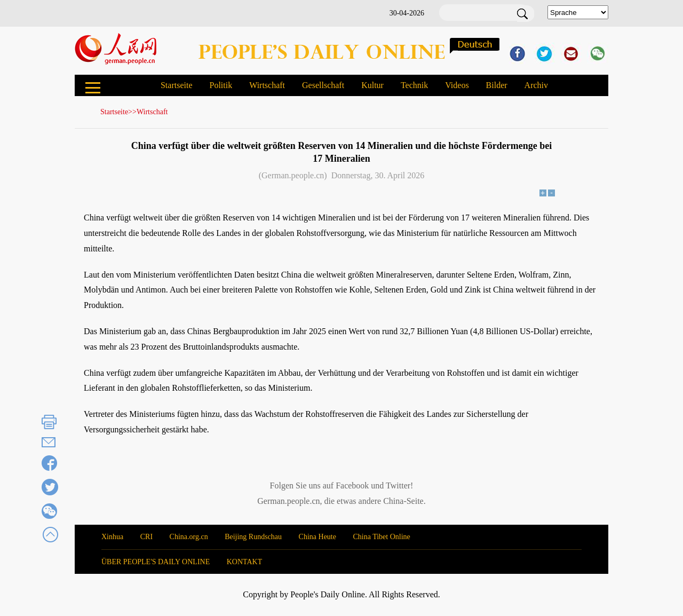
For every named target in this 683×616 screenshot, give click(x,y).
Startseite (177, 85)
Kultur (372, 85)
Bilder (497, 85)
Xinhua (112, 537)
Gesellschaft (323, 85)
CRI (146, 537)
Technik (414, 85)
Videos (457, 85)
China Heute (317, 537)
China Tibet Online (381, 537)
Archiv (536, 85)
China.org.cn (189, 537)
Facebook (352, 485)
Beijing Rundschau (253, 537)
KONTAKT (245, 562)
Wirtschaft (267, 85)
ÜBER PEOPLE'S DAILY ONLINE (156, 562)
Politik (221, 85)
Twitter (398, 485)
